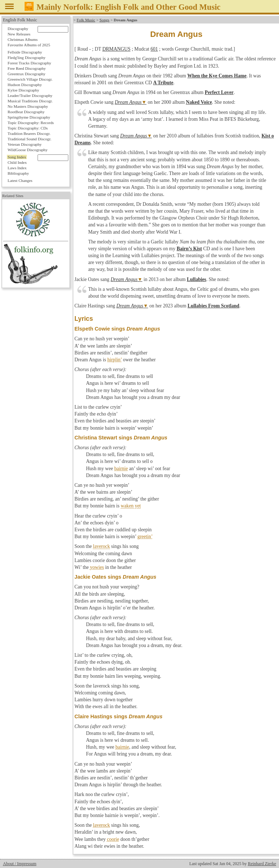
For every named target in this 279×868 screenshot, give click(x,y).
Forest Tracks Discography (29, 63)
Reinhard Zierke (262, 864)
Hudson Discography (25, 85)
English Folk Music (20, 20)
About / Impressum (20, 864)
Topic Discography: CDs (28, 128)
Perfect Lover (219, 92)
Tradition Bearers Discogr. (29, 133)
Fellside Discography (25, 52)
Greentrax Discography (27, 74)
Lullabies (197, 279)
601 (154, 49)
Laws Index (17, 168)
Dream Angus (128, 102)
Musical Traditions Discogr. (30, 101)
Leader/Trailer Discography (30, 95)
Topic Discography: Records (31, 123)
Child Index (17, 162)
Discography (18, 29)
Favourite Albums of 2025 (29, 45)
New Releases (19, 34)
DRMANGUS (116, 49)
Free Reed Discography (27, 68)
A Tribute (163, 83)
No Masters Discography (28, 106)
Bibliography (18, 173)
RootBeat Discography (26, 112)
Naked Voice (199, 102)
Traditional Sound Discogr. (29, 139)
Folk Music (86, 20)
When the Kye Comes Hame (217, 76)
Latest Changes (20, 180)
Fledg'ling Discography (27, 58)
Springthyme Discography (29, 117)
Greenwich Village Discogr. (30, 79)
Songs (104, 20)
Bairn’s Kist (189, 249)
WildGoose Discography (27, 150)
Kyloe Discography (23, 90)
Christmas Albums (23, 39)
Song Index (17, 157)
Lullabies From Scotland (213, 306)
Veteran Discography (25, 144)
